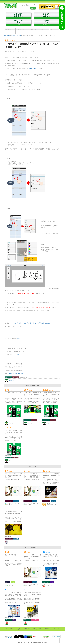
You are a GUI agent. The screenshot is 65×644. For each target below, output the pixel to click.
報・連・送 (12, 380)
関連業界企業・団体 (32, 29)
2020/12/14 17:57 (24, 377)
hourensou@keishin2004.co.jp (17, 373)
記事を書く (10, 32)
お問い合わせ (44, 29)
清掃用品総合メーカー (10, 29)
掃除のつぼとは (28, 628)
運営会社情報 (9, 628)
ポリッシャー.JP (49, 585)
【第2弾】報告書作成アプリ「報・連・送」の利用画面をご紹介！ (32, 323)
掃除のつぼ (7, 36)
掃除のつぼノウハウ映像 (55, 29)
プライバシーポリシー (18, 629)
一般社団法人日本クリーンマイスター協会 (52, 504)
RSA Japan (11, 542)
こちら (18, 339)
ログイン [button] (33, 8)
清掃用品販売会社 (21, 29)
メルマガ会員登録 (37, 629)
